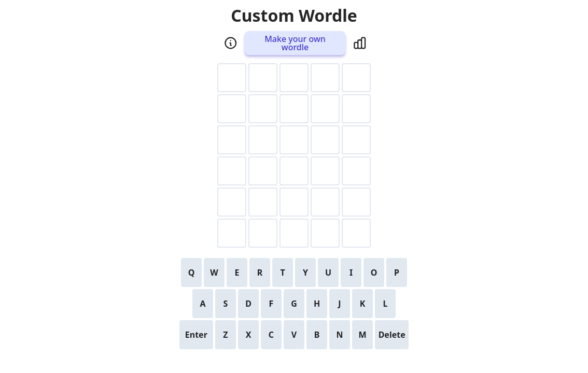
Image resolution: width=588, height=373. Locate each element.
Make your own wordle (295, 43)
